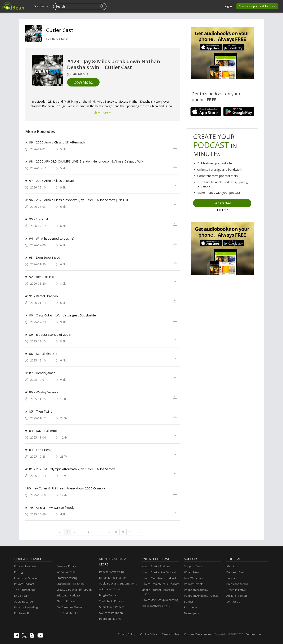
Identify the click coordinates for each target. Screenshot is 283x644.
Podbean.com (254, 634)
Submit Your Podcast (112, 607)
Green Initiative (236, 590)
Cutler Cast (60, 30)
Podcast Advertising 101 (157, 606)
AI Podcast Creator (111, 589)
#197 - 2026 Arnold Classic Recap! (50, 181)
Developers (191, 613)
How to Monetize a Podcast (159, 578)
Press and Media (237, 584)
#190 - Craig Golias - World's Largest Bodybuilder (61, 315)
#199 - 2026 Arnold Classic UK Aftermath (55, 142)
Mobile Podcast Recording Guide (158, 592)
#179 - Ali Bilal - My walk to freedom (51, 507)
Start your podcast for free (257, 6)
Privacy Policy (127, 634)
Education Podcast (68, 595)
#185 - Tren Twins (39, 411)
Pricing (18, 572)
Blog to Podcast (109, 595)
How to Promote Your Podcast (160, 584)
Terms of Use (171, 634)
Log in (228, 6)
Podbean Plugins (110, 619)
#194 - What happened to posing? (50, 238)
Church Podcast (67, 601)
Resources (191, 607)
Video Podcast (66, 572)
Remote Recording (26, 607)
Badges (189, 601)
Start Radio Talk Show (70, 584)
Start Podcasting (67, 578)
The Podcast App (25, 590)
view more (103, 112)
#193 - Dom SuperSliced (43, 257)
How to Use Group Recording (160, 600)
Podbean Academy (196, 590)
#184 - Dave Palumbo (41, 431)
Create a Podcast (68, 566)
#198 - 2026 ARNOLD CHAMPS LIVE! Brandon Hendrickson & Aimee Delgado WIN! (85, 161)
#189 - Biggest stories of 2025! (48, 334)
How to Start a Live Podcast (159, 572)
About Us (232, 566)
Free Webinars (193, 578)
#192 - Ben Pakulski (39, 277)
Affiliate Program (237, 596)
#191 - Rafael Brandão (42, 296)
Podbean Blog (235, 572)
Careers (232, 578)
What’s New (191, 572)
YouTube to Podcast (112, 601)
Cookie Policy (149, 634)
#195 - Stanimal (36, 219)
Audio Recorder (24, 601)
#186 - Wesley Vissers (42, 392)
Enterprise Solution (26, 578)
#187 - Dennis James (40, 373)
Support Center (194, 566)
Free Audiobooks (67, 613)
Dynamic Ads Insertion (113, 578)
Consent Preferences (198, 634)
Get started (222, 203)
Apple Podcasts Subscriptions (118, 583)
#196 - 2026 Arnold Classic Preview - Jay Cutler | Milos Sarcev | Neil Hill (77, 200)
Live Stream (22, 596)
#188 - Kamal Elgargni (41, 354)
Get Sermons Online (69, 607)
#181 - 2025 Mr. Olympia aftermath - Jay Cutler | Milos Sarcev (70, 469)
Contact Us (233, 601)
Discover (41, 6)
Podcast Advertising (112, 572)
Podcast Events (194, 584)
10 (131, 532)
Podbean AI (22, 613)
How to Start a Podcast (156, 566)
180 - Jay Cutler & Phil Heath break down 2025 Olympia (65, 488)
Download (83, 82)
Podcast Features (25, 566)
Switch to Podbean (111, 613)
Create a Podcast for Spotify (75, 590)
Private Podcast (24, 584)
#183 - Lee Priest (38, 450)
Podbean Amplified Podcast (202, 596)
